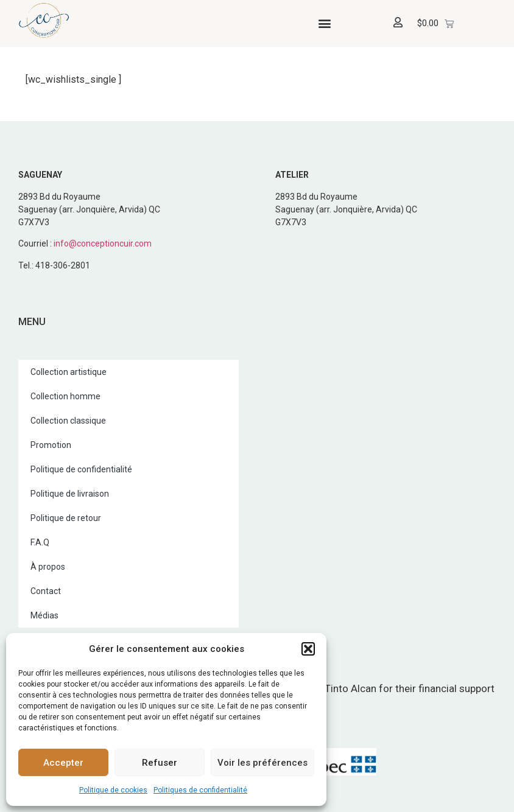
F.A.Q (40, 542)
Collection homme (65, 396)
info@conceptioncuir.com (103, 243)
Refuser (160, 763)
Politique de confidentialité (81, 469)
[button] (308, 649)
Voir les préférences (262, 763)
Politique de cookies (113, 790)
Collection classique (68, 421)
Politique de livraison (70, 494)
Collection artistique (69, 372)
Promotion (51, 445)
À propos (48, 567)
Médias (44, 615)
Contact (46, 591)
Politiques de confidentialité (200, 790)
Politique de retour (66, 518)
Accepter (63, 763)
